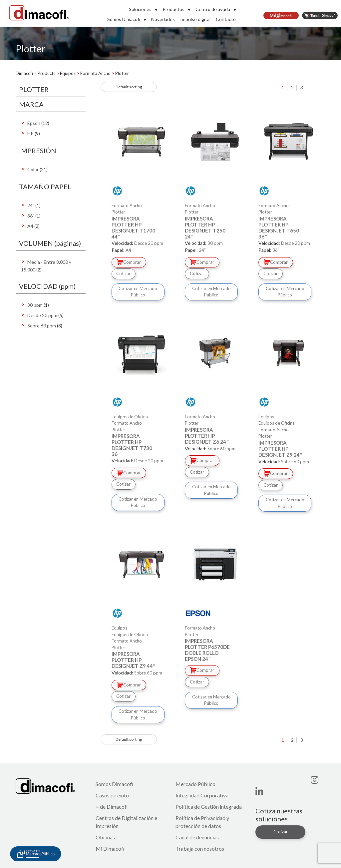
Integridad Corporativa (202, 795)
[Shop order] (129, 87)
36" (31, 216)
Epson (34, 123)
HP (30, 133)
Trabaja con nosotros (200, 849)
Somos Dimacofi (124, 19)
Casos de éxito (112, 795)
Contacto (226, 19)
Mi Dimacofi (110, 849)
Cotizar (123, 273)
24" (31, 205)
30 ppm (35, 305)
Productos (173, 9)
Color (33, 169)
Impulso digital (195, 19)
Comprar (129, 262)
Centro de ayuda (213, 9)
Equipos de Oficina (277, 423)
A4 (30, 226)
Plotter (118, 212)
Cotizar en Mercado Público (138, 292)
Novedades (163, 19)
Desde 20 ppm (42, 315)
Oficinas (105, 837)
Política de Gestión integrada (209, 807)
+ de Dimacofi (112, 807)
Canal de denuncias (197, 837)
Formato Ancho (127, 423)
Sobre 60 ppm (42, 326)
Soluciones (140, 9)
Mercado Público (195, 784)
